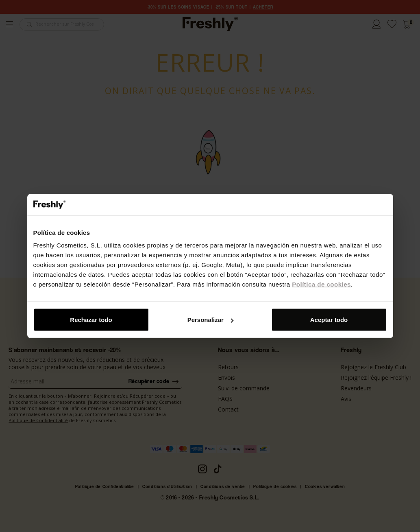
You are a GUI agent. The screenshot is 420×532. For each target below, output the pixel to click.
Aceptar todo (329, 320)
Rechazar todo (91, 320)
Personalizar (210, 320)
